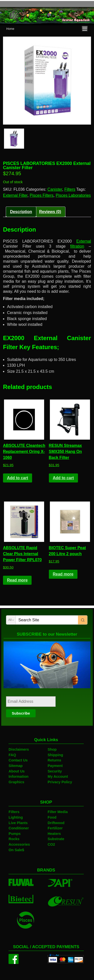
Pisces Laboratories (73, 195)
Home (10, 29)
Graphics (16, 782)
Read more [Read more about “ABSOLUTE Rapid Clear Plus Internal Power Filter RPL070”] (17, 580)
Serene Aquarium (26, 4)
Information (18, 776)
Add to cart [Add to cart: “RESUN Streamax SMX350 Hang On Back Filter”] (63, 478)
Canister (55, 189)
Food (52, 817)
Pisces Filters (41, 195)
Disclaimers (19, 749)
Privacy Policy (60, 782)
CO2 (51, 844)
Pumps (15, 834)
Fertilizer (55, 828)
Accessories (19, 844)
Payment (55, 766)
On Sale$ (16, 850)
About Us (17, 771)
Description (21, 212)
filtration (77, 246)
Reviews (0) (50, 212)
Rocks (14, 839)
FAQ (12, 755)
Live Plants (18, 823)
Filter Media (58, 812)
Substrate (56, 839)
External (84, 241)
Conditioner (19, 828)
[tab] (21, 212)
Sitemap (16, 766)
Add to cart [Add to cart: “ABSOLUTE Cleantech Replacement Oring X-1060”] (18, 478)
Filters (70, 189)
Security (55, 771)
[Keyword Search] (47, 620)
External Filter (15, 195)
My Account (58, 776)
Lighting (16, 817)
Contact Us (18, 760)
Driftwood (56, 823)
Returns (54, 760)
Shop (52, 749)
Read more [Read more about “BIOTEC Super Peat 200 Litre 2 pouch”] (63, 574)
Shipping (55, 755)
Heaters (54, 834)
